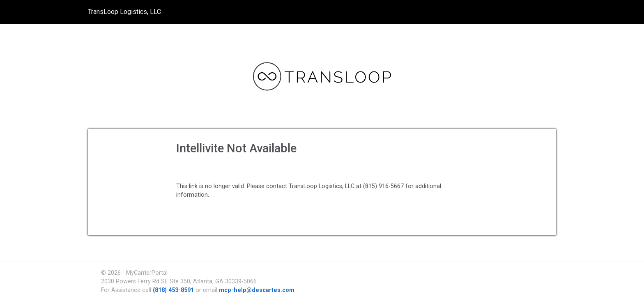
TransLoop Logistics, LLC (124, 12)
